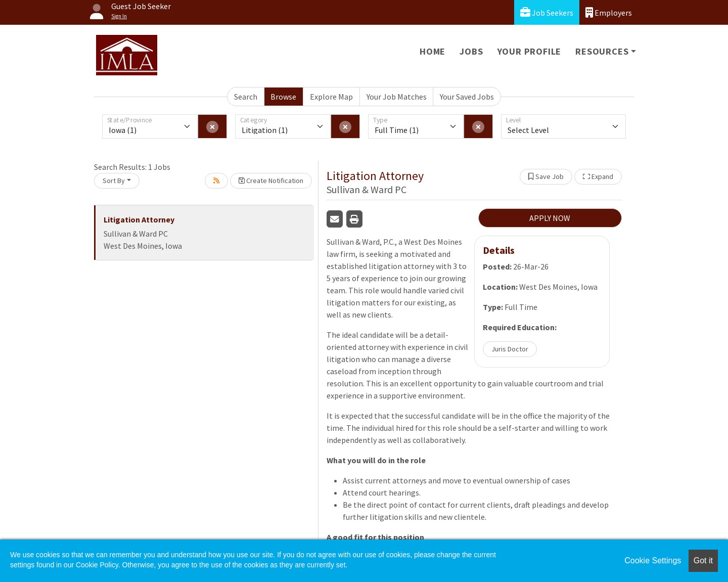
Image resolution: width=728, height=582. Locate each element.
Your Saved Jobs (467, 97)
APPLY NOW (550, 218)
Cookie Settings (653, 561)
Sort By (114, 181)
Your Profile (530, 51)
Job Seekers (547, 12)
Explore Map (331, 97)
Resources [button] (602, 51)
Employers (609, 12)
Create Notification (271, 181)
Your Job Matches (397, 97)
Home (433, 51)
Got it (703, 561)
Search (246, 97)
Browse (283, 97)
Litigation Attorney (139, 219)
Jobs (471, 51)
